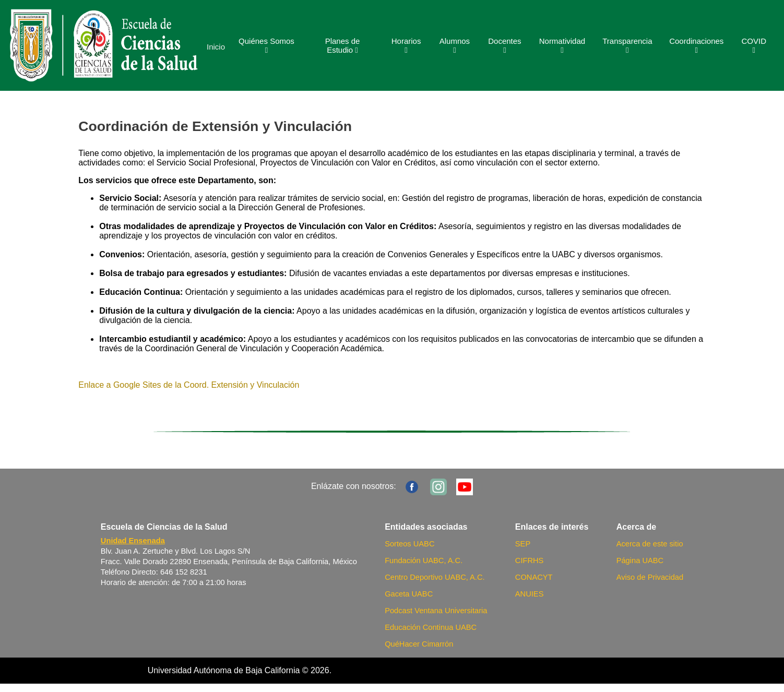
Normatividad (562, 45)
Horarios (406, 45)
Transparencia (627, 45)
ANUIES (530, 594)
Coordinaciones (696, 45)
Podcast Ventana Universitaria (436, 611)
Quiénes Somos (266, 45)
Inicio (216, 47)
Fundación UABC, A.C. (424, 560)
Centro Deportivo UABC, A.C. (435, 577)
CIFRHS (530, 560)
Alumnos (455, 45)
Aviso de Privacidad (650, 577)
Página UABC (640, 560)
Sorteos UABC (409, 544)
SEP (523, 544)
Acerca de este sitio (650, 544)
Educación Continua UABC (431, 627)
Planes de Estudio (343, 45)
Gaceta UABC (409, 594)
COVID (754, 45)
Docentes (504, 45)
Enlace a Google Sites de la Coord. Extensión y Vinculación (189, 385)
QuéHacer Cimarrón (419, 644)
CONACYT (534, 577)
